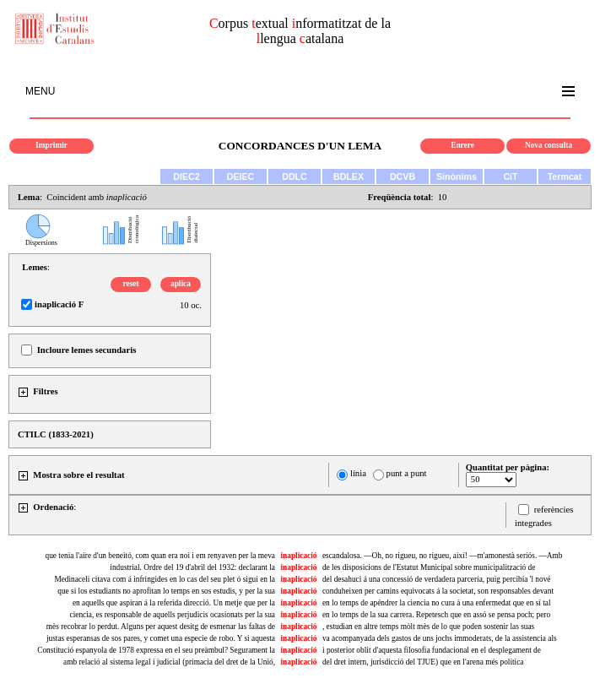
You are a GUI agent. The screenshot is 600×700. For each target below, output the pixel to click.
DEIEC (241, 176)
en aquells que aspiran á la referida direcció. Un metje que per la (174, 603)
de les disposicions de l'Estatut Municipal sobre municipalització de (429, 567)
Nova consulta (549, 145)
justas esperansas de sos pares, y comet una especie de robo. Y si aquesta (161, 638)
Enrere (462, 145)
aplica (181, 284)
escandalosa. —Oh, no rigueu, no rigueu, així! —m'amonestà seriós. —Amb (443, 556)
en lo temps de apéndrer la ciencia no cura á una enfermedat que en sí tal (437, 603)
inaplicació (298, 556)
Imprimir (51, 145)
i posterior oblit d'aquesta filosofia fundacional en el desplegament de (432, 650)
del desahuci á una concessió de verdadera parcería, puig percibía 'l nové (437, 579)
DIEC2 (186, 176)
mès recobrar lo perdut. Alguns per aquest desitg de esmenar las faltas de (161, 627)
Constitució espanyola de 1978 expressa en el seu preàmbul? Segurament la (156, 650)
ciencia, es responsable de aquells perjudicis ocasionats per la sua (173, 615)
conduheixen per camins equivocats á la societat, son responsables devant (438, 591)
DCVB (403, 176)
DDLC (295, 176)
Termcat (565, 176)
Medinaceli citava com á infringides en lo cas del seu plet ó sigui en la (165, 579)
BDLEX (349, 176)
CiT (510, 176)
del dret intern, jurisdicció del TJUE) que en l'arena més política (423, 662)
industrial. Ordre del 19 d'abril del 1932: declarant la (192, 567)
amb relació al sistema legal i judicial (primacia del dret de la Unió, (169, 662)
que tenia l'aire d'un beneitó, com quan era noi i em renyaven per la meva (160, 556)
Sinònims (457, 176)
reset (131, 284)
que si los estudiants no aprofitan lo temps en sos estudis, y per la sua (166, 591)
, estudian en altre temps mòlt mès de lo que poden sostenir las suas (428, 627)
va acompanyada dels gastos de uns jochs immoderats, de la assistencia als (440, 638)
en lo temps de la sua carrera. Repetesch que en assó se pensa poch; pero (436, 615)
